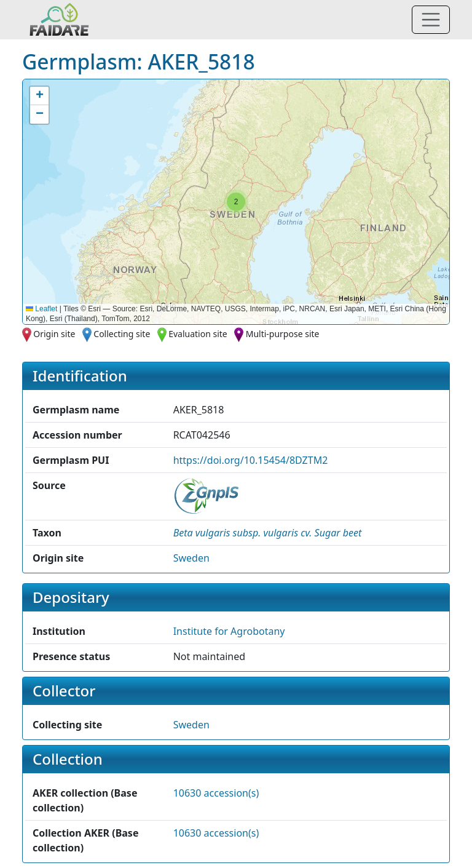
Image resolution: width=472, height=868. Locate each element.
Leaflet (41, 309)
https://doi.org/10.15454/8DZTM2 (251, 460)
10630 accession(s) (216, 793)
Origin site (54, 334)
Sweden (191, 558)
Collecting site (122, 334)
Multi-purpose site (283, 334)
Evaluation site (198, 334)
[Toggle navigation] (431, 20)
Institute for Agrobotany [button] (229, 631)
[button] (236, 202)
